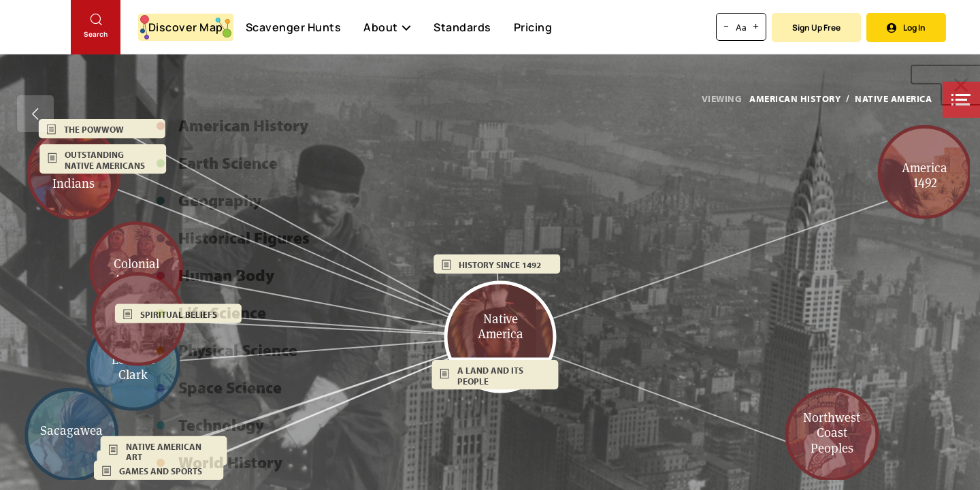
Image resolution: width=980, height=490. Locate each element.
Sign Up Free (816, 28)
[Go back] (35, 114)
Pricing (533, 27)
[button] (961, 100)
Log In (906, 28)
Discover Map (186, 27)
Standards (462, 27)
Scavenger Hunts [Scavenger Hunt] (293, 28)
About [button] (387, 27)
